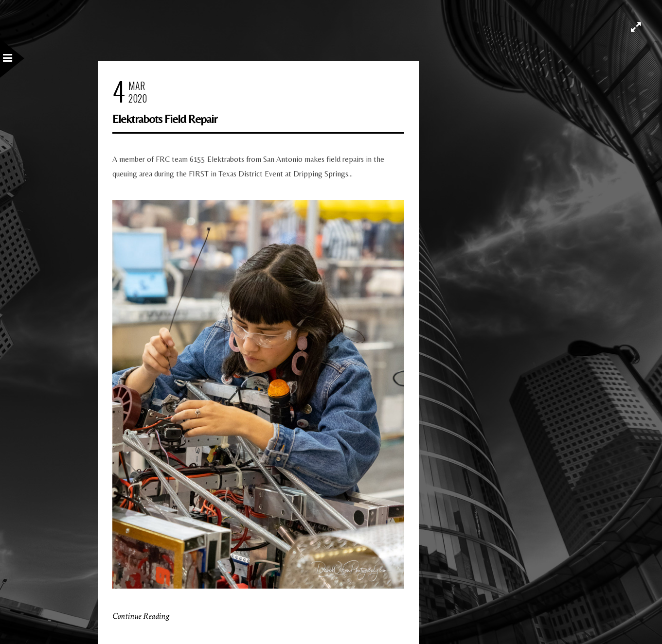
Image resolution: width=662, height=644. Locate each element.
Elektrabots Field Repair (165, 119)
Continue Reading (141, 616)
